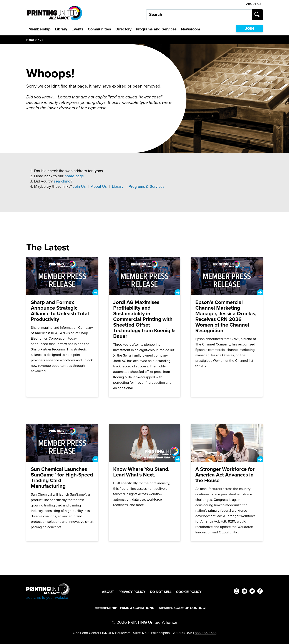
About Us (99, 186)
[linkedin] (244, 592)
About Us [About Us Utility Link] (254, 4)
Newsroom (190, 29)
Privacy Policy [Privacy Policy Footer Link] (132, 592)
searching (62, 181)
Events (77, 29)
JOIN (250, 28)
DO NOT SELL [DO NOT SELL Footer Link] (161, 592)
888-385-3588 (206, 633)
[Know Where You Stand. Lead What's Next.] (145, 482)
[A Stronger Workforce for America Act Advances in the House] (227, 482)
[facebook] (260, 592)
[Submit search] (257, 15)
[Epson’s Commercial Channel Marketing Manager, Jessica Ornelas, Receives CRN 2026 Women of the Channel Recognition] (227, 327)
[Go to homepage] (48, 592)
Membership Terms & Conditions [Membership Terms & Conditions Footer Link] (125, 608)
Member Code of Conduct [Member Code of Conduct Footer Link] (183, 608)
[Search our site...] (199, 15)
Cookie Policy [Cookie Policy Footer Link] (189, 592)
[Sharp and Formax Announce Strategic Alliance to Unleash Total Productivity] (62, 327)
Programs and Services (156, 29)
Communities (99, 29)
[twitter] (252, 592)
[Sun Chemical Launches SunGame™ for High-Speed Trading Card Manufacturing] (62, 482)
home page (74, 176)
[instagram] (237, 592)
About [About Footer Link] (108, 592)
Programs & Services (146, 186)
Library (61, 29)
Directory (123, 29)
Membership (40, 29)
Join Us (79, 186)
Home (30, 40)
